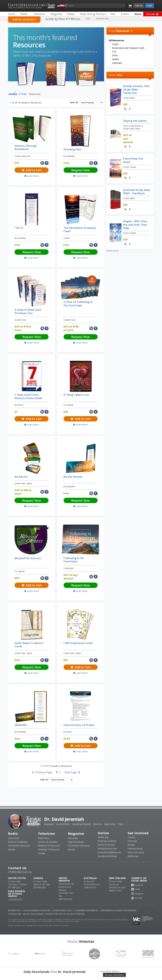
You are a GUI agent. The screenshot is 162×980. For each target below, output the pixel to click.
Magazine (76, 834)
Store (23, 94)
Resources (35, 94)
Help (88, 19)
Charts (115, 44)
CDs (114, 52)
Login (150, 5)
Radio (13, 834)
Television (47, 834)
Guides (115, 59)
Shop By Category (24, 20)
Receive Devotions (114, 975)
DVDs (115, 55)
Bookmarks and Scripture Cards (128, 48)
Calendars (117, 63)
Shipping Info (103, 19)
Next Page (72, 772)
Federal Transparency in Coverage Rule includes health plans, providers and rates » (39, 925)
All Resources (117, 40)
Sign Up (139, 5)
